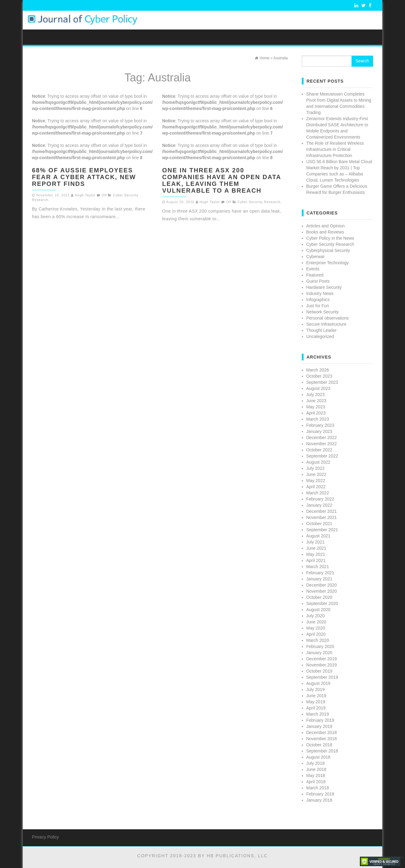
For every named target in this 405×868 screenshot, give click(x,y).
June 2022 (316, 474)
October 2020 (319, 597)
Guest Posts (318, 281)
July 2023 (316, 395)
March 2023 (318, 419)
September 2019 (322, 677)
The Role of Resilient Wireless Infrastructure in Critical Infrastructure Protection (335, 149)
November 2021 (322, 517)
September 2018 (322, 751)
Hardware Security (324, 287)
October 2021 (319, 524)
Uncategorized (320, 336)
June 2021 (316, 548)
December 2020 (322, 585)
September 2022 (322, 456)
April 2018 (316, 782)
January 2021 (319, 579)
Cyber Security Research (259, 202)
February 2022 (320, 499)
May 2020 (316, 628)
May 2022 (316, 481)
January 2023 (319, 431)
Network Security (323, 312)
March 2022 (318, 493)
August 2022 (318, 462)
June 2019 (316, 696)
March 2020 (318, 640)
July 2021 (316, 542)
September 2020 (322, 603)
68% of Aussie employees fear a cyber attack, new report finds (84, 177)
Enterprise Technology (328, 263)
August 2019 (318, 683)
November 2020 (322, 591)
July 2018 (316, 763)
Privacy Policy (45, 837)
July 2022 (316, 468)
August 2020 (318, 610)
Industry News (320, 293)
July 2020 (316, 616)
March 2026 (318, 370)
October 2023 (319, 376)
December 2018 (322, 732)
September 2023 (322, 382)
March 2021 (318, 567)
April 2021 (316, 560)
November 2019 (322, 665)
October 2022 (319, 450)
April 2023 (316, 413)
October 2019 (319, 671)
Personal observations (328, 318)
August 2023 (318, 388)
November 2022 (322, 444)
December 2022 (322, 438)
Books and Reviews (325, 232)
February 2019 (320, 720)
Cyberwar (316, 257)
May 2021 (316, 554)
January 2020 (319, 653)
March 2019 (318, 714)
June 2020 (316, 622)
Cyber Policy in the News (330, 238)
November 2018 (322, 739)
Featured (315, 275)
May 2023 (316, 407)
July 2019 (316, 689)
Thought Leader (322, 330)
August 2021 (318, 536)
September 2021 (322, 530)
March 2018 (318, 788)
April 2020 (316, 634)
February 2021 (320, 573)
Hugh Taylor (85, 195)
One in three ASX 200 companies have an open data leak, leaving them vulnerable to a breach (222, 180)
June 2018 (316, 769)
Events (313, 269)
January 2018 (319, 800)
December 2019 (322, 659)
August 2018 (318, 757)
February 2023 (320, 425)
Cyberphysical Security (328, 250)
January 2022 (319, 505)
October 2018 (319, 745)
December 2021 (322, 511)
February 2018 (320, 794)
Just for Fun (318, 306)
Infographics (318, 300)
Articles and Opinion (326, 226)
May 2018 (316, 776)
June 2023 (316, 401)
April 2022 (316, 487)
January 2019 (319, 726)
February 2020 (320, 646)
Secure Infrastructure (326, 324)
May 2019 (316, 702)
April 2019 (316, 708)
